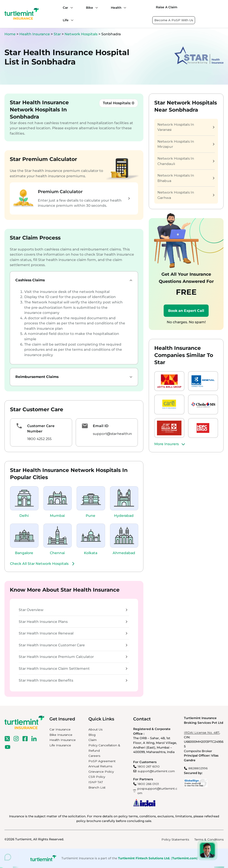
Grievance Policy (101, 772)
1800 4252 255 (39, 439)
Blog (92, 735)
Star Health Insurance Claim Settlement (73, 669)
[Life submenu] (71, 20)
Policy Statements (175, 839)
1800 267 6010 (149, 766)
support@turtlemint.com (156, 771)
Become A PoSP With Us (174, 20)
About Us (95, 729)
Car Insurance (60, 729)
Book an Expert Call (186, 311)
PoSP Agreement (102, 761)
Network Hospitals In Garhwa (186, 195)
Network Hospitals (81, 34)
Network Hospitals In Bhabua (186, 178)
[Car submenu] (71, 8)
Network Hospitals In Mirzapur (186, 144)
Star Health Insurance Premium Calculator (73, 657)
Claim (93, 740)
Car (65, 8)
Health (116, 8)
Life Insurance (60, 745)
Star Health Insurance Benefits (73, 680)
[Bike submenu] (96, 8)
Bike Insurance (61, 735)
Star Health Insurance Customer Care (73, 645)
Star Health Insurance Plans (73, 622)
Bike (90, 8)
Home (10, 34)
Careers (94, 756)
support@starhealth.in (112, 434)
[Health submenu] (124, 8)
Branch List (97, 787)
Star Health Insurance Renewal (73, 633)
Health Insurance (35, 34)
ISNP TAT (96, 782)
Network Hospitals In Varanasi (186, 127)
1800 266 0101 (148, 784)
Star (58, 34)
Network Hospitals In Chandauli (186, 161)
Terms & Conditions (209, 839)
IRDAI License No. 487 (202, 732)
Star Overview (73, 610)
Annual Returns (100, 766)
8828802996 (198, 768)
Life (66, 20)
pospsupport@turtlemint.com (157, 791)
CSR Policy (97, 777)
